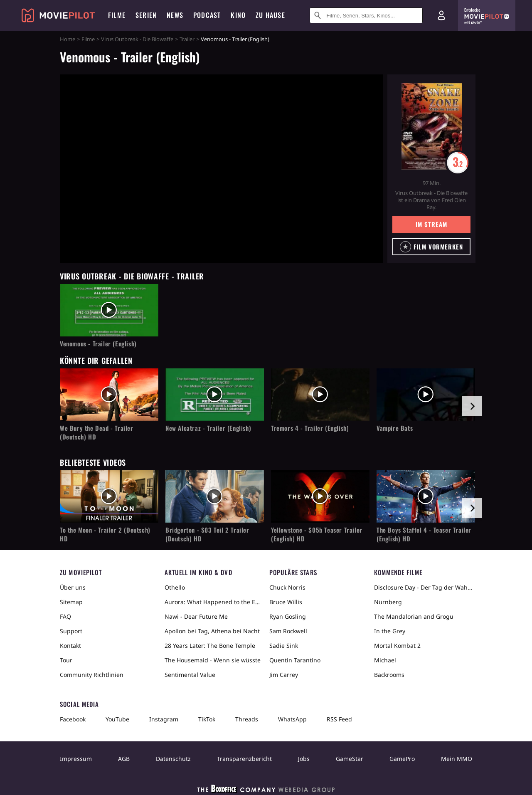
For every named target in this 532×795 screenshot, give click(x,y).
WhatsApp (292, 719)
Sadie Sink (284, 646)
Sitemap (71, 602)
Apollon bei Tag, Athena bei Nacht (212, 631)
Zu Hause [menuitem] (270, 15)
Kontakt (70, 646)
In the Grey (390, 631)
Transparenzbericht (244, 759)
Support (71, 631)
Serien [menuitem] (146, 15)
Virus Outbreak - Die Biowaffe (137, 39)
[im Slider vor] (472, 406)
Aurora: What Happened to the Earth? (214, 602)
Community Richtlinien (92, 675)
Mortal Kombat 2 (397, 646)
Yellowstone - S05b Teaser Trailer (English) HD (317, 534)
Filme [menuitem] (117, 15)
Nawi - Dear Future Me (196, 616)
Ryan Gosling (288, 616)
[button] (431, 247)
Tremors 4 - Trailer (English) (310, 428)
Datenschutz (173, 759)
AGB (124, 759)
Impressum (76, 759)
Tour (66, 660)
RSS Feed (339, 719)
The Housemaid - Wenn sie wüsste (213, 660)
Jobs (304, 759)
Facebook (73, 719)
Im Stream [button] (431, 224)
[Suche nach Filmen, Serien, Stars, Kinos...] (366, 15)
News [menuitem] (175, 15)
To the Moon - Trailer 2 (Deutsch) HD (105, 534)
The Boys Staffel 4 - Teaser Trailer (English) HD (424, 534)
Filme (88, 39)
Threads (247, 719)
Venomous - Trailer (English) (98, 344)
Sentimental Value (190, 675)
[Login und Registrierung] (441, 15)
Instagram (164, 719)
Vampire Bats (395, 428)
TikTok (207, 719)
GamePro (402, 759)
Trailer (187, 39)
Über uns (73, 587)
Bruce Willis (286, 602)
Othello (175, 587)
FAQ (65, 616)
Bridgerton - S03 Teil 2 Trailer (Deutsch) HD (207, 534)
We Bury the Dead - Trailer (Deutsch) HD (97, 432)
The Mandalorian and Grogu (414, 616)
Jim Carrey (284, 675)
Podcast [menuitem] (207, 15)
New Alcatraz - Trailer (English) (208, 428)
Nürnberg (388, 602)
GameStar (350, 759)
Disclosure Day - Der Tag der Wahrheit (423, 587)
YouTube (117, 719)
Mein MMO (457, 759)
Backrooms (389, 675)
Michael (385, 660)
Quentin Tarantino (295, 660)
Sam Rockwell (288, 631)
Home (68, 39)
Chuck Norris (287, 587)
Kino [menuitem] (238, 15)
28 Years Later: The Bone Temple (210, 646)
